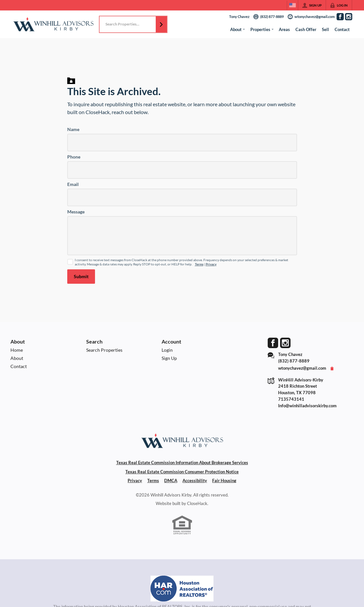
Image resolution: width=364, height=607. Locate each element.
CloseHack (197, 503)
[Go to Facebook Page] (340, 17)
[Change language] (293, 5)
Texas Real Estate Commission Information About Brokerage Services (182, 463)
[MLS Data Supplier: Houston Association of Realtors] (182, 589)
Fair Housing (224, 481)
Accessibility (195, 481)
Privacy (211, 264)
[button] (161, 24)
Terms (199, 264)
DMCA (171, 481)
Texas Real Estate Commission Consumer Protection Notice (182, 472)
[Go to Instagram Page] (349, 17)
